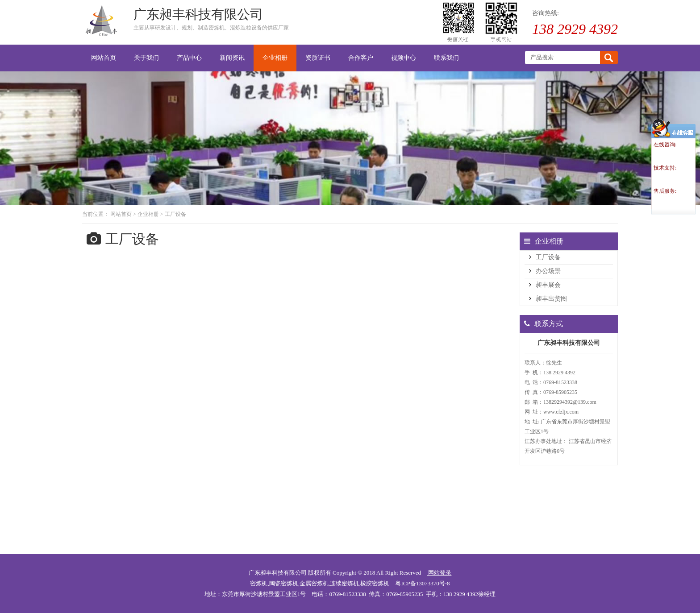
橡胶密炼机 (375, 583)
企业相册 (148, 214)
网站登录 (439, 573)
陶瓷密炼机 (284, 583)
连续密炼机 (344, 583)
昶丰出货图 (551, 299)
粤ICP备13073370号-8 (422, 583)
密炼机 (259, 583)
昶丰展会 (548, 285)
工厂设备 (175, 214)
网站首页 (121, 214)
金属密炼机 (314, 583)
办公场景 (548, 271)
